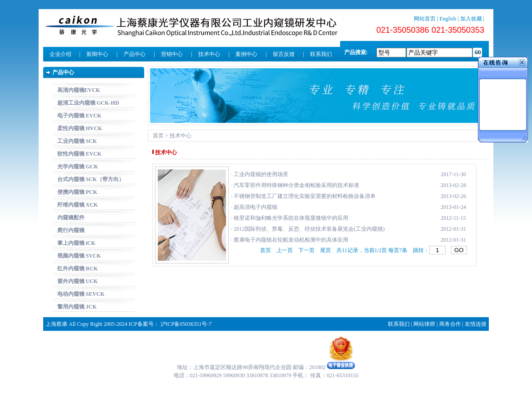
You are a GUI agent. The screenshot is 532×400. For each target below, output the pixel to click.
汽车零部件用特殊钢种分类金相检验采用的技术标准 (296, 185)
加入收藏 (471, 19)
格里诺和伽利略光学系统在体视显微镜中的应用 (291, 218)
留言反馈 (284, 54)
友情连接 (476, 324)
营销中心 (172, 54)
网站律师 (424, 324)
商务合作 (450, 324)
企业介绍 (60, 54)
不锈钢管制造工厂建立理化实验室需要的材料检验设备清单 (305, 196)
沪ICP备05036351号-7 (186, 324)
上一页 (285, 250)
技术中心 (209, 54)
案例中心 (246, 54)
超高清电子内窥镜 (256, 207)
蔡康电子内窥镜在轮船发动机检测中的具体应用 (291, 240)
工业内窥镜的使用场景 (261, 174)
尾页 (326, 250)
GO (459, 250)
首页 (158, 136)
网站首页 (425, 19)
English (448, 19)
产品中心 (135, 54)
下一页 (306, 250)
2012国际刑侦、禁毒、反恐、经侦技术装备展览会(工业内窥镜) (309, 229)
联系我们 (321, 54)
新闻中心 (97, 54)
